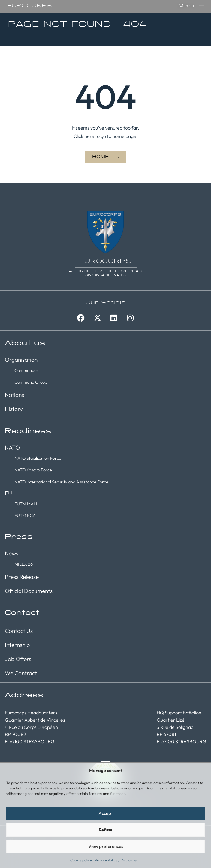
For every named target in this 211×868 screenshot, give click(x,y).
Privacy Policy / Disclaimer (116, 860)
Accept (106, 813)
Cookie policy (81, 860)
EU (8, 493)
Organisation (21, 360)
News (12, 553)
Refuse (105, 830)
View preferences (106, 846)
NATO (12, 447)
